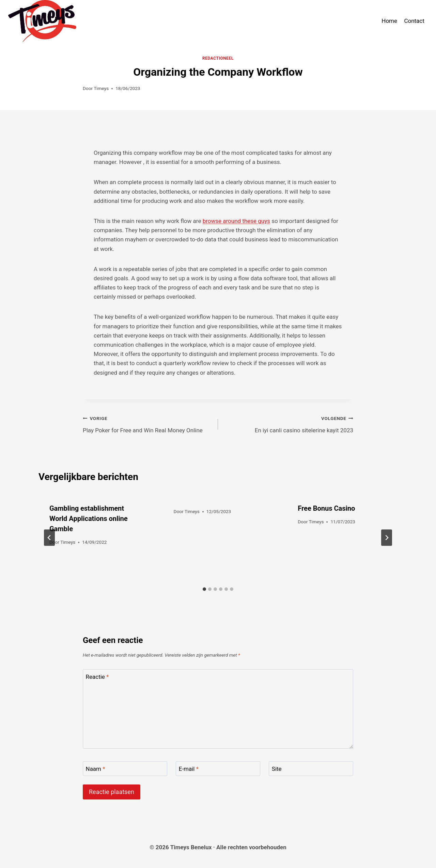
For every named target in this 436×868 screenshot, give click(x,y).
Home (389, 21)
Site (277, 769)
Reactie (97, 677)
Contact (414, 21)
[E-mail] (218, 769)
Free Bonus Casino (326, 508)
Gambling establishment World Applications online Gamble (89, 519)
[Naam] (125, 769)
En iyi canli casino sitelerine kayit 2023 (289, 424)
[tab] (204, 589)
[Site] (311, 769)
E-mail (189, 769)
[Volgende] (387, 538)
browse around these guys (236, 221)
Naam (96, 769)
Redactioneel (218, 58)
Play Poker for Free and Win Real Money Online (147, 424)
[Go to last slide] (49, 538)
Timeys (101, 88)
